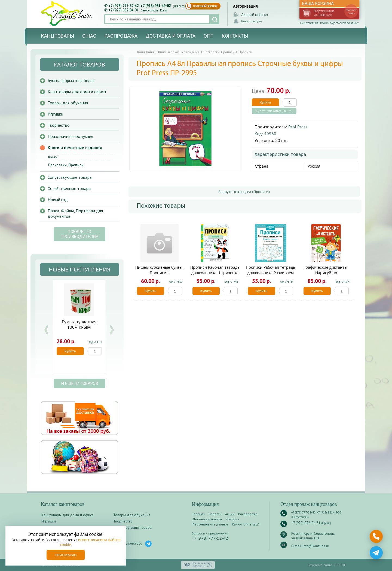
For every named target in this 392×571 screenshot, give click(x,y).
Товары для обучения (68, 103)
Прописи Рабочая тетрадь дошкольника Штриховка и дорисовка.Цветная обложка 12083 (215, 275)
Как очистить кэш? (246, 524)
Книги (53, 157)
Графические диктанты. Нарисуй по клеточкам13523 (326, 273)
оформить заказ (351, 11)
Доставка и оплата (171, 36)
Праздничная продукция (70, 136)
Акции (230, 514)
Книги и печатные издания (75, 147)
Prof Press (298, 127)
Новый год (58, 200)
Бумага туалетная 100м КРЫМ (79, 324)
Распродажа (121, 36)
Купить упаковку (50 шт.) (274, 111)
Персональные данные (210, 524)
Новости (215, 514)
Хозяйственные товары (69, 188)
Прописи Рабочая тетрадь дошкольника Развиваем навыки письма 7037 (270, 273)
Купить (265, 102)
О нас (89, 36)
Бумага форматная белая (71, 80)
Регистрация (252, 21)
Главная (199, 514)
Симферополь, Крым (154, 10)
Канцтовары (57, 36)
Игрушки (55, 114)
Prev (46, 330)
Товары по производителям (79, 234)
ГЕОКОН (340, 565)
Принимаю (66, 555)
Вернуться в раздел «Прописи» (244, 192)
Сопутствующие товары (70, 177)
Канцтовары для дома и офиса (77, 92)
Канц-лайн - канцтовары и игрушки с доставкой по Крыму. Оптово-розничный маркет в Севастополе (67, 13)
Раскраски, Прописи (66, 165)
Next (112, 330)
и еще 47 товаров (79, 383)
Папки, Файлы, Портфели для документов (75, 213)
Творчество (59, 125)
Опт (209, 36)
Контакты (235, 36)
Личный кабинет (255, 15)
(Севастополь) (182, 6)
